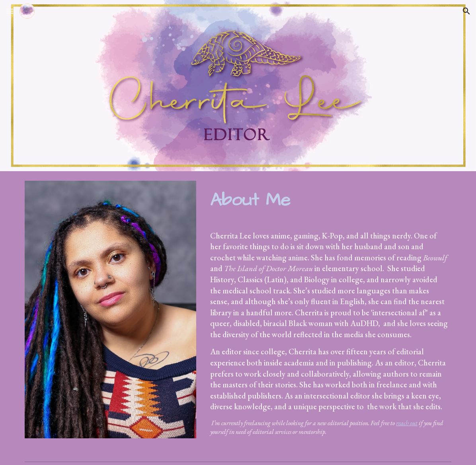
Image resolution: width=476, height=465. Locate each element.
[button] (10, 11)
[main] (329, 200)
